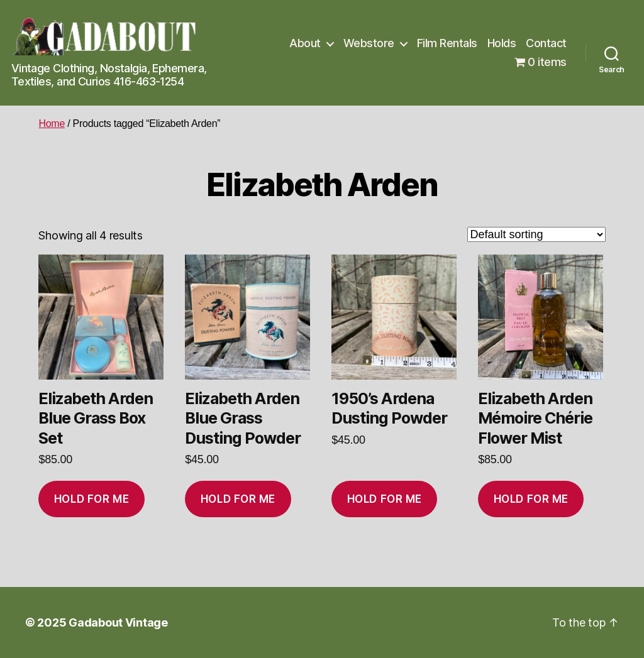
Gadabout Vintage (118, 622)
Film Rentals (447, 43)
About (305, 43)
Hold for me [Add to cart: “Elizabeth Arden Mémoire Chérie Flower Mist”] (531, 499)
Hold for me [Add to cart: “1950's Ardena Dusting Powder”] (385, 499)
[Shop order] (536, 234)
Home (52, 123)
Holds (502, 43)
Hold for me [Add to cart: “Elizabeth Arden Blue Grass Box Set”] (92, 499)
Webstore (369, 43)
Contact (546, 43)
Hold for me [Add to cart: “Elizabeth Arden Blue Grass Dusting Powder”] (238, 499)
